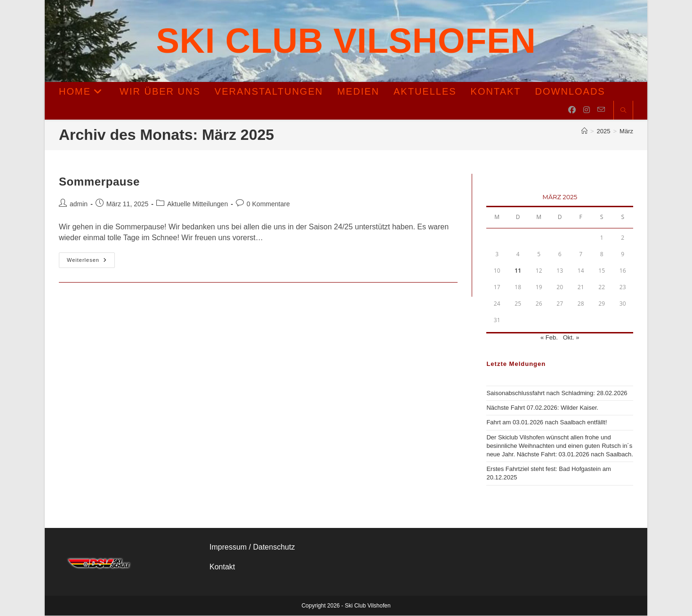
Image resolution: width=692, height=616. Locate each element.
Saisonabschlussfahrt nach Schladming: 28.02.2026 (557, 393)
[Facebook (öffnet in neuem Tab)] (572, 110)
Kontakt (222, 567)
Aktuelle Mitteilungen (197, 204)
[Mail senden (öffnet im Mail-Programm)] (601, 110)
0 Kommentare (268, 204)
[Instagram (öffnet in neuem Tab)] (587, 110)
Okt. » (571, 338)
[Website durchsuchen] (623, 111)
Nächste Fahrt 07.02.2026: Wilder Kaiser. (542, 408)
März (626, 132)
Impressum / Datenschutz (252, 547)
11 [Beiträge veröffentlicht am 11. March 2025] (518, 271)
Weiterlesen (91, 261)
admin (79, 204)
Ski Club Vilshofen (346, 41)
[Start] (584, 132)
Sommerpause (99, 182)
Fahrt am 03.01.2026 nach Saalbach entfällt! (547, 423)
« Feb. (549, 338)
